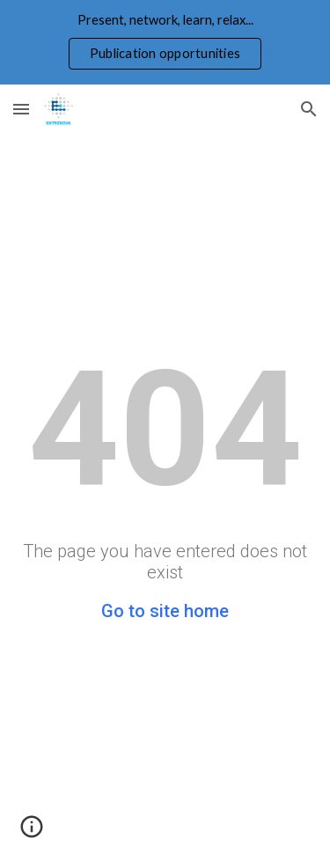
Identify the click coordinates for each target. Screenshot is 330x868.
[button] (21, 109)
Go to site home (165, 611)
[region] (165, 42)
